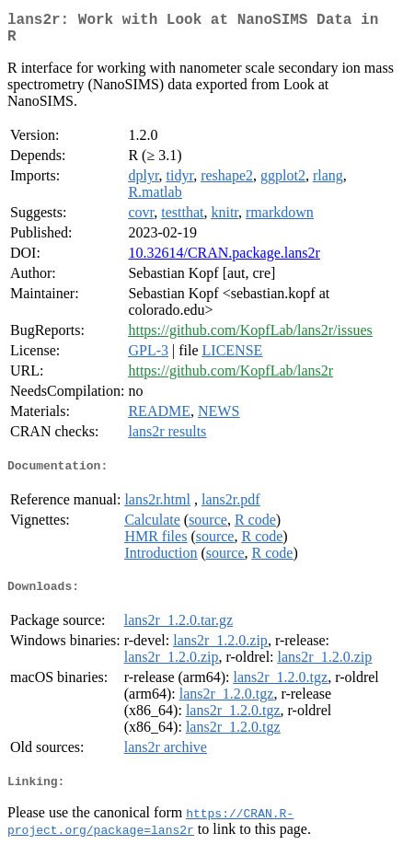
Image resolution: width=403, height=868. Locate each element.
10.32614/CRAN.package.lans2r (224, 260)
